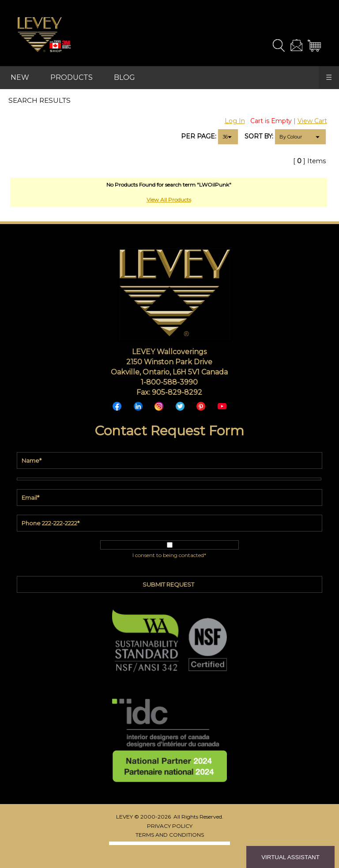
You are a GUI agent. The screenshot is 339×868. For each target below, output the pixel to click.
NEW (20, 77)
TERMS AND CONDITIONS (170, 835)
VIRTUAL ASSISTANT (290, 857)
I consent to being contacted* (169, 555)
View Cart (312, 121)
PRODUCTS (72, 77)
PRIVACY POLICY (170, 826)
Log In (235, 121)
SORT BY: (259, 136)
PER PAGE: (199, 136)
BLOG (124, 77)
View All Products (169, 200)
